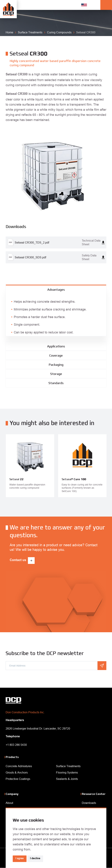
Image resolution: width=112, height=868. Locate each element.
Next (59, 504)
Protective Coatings (18, 779)
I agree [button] (20, 859)
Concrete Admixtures (19, 766)
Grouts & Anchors (17, 772)
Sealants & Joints (67, 779)
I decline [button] (35, 859)
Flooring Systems (67, 772)
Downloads (89, 803)
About (9, 803)
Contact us (18, 560)
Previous (53, 504)
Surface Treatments (68, 766)
